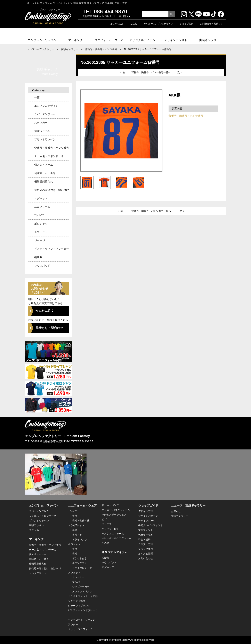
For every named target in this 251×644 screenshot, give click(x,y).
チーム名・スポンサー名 (49, 156)
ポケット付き (80, 558)
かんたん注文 (45, 311)
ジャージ (40, 240)
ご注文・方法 (146, 544)
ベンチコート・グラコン (82, 620)
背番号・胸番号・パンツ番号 (101, 49)
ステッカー (41, 123)
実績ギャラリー (209, 40)
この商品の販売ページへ (195, 181)
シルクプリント (38, 573)
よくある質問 (146, 554)
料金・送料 (144, 540)
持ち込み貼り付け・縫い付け (52, 190)
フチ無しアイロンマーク (43, 516)
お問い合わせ (146, 558)
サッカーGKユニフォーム (116, 510)
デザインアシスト (176, 40)
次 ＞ (180, 72)
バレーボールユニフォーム (116, 538)
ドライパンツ (80, 540)
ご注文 (134, 24)
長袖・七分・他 (81, 521)
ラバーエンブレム (45, 114)
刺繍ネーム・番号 (45, 173)
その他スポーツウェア (114, 515)
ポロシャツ (41, 224)
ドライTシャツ (76, 525)
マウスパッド (42, 266)
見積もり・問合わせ (49, 328)
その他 (105, 543)
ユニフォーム (42, 207)
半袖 (75, 516)
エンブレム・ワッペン (42, 40)
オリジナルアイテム (142, 40)
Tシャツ (39, 215)
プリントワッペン (45, 139)
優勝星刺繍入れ (44, 182)
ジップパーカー (81, 587)
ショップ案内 (187, 24)
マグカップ (108, 567)
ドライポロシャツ (82, 568)
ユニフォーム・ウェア (109, 40)
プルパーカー (80, 582)
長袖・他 (77, 535)
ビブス (105, 519)
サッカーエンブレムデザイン (158, 24)
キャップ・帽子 (110, 529)
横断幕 (38, 257)
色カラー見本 (146, 535)
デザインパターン (148, 516)
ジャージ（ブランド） (80, 606)
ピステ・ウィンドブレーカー (52, 249)
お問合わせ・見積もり (211, 24)
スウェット (41, 232)
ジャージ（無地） (78, 601)
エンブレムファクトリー (41, 49)
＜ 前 (122, 72)
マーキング (75, 40)
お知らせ (176, 511)
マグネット (41, 198)
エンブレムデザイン (46, 106)
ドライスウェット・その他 (83, 596)
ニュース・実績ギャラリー (188, 505)
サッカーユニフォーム (80, 629)
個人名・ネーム (44, 165)
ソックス (107, 524)
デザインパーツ (147, 521)
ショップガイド (148, 505)
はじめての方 (117, 24)
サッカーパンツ (110, 505)
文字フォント (146, 530)
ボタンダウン (80, 563)
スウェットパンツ (82, 591)
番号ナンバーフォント (151, 525)
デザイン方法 (146, 511)
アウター (73, 625)
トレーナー (78, 577)
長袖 (75, 554)
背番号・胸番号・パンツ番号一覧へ (151, 72)
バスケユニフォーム (113, 534)
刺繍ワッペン (42, 131)
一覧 (37, 97)
